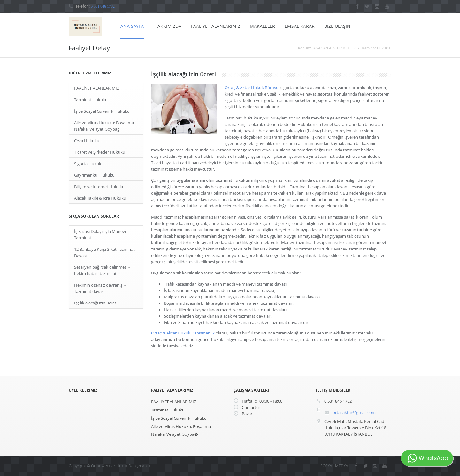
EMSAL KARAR (300, 26)
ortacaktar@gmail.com (354, 412)
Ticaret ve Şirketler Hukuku (100, 152)
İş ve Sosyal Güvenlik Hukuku (102, 111)
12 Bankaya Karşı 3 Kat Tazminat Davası (104, 252)
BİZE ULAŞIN (337, 26)
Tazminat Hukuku (376, 48)
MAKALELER (262, 26)
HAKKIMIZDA (168, 26)
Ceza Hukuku (87, 141)
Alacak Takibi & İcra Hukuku (100, 198)
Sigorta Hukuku (89, 164)
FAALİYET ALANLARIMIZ (216, 26)
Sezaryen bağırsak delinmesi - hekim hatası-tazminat (102, 270)
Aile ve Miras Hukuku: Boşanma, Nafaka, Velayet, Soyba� (181, 430)
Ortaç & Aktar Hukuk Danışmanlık (183, 333)
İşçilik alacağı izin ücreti (96, 303)
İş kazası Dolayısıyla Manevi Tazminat (100, 234)
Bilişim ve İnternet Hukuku (99, 187)
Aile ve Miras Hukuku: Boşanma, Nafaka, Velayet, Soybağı (104, 126)
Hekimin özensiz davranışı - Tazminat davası (100, 288)
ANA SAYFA (132, 26)
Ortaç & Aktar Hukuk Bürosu (252, 88)
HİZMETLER (346, 48)
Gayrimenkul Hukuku (94, 175)
